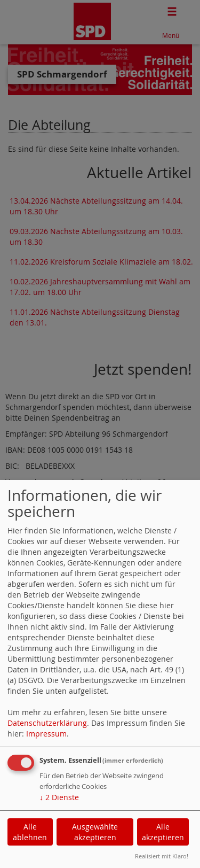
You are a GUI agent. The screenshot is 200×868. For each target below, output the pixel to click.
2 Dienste (59, 797)
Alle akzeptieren (163, 832)
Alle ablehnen (30, 832)
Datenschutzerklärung (47, 723)
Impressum (46, 734)
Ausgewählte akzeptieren (95, 832)
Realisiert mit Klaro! (162, 856)
